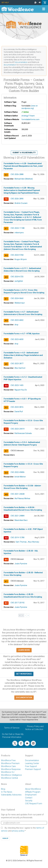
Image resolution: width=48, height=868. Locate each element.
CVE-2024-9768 (17, 255)
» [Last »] (28, 615)
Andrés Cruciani (21, 203)
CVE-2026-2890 (17, 199)
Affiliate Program (33, 792)
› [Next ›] (25, 615)
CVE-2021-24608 (18, 494)
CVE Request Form (34, 804)
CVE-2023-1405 (17, 385)
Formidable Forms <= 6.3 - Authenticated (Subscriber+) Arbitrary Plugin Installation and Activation (23, 355)
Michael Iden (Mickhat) (24, 179)
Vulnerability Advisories (11, 795)
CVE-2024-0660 (17, 298)
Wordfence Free (8, 760)
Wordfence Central (9, 778)
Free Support (31, 766)
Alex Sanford (20, 368)
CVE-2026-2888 (17, 174)
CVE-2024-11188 (18, 228)
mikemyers (19, 233)
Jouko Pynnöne (21, 564)
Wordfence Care (8, 766)
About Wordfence (33, 789)
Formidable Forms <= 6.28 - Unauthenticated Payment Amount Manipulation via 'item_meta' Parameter (23, 166)
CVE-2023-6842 (17, 320)
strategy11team (28, 116)
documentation (21, 62)
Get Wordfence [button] (24, 674)
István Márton (20, 477)
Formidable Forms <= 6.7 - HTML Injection (22, 334)
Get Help (5, 2)
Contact (29, 798)
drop (16, 325)
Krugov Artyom (21, 259)
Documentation (32, 760)
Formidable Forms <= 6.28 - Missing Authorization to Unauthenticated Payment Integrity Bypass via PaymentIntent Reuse (22, 190)
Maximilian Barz (21, 520)
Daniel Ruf (19, 412)
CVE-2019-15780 (18, 537)
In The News (7, 792)
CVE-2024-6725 (17, 277)
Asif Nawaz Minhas (22, 498)
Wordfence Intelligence (11, 775)
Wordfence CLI (8, 772)
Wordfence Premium (10, 763)
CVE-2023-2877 (17, 364)
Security (29, 801)
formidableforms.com (30, 119)
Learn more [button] (24, 650)
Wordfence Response (11, 769)
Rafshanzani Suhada (23, 433)
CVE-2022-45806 (18, 472)
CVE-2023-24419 (18, 429)
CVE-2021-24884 (18, 516)
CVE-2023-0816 (17, 407)
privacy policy (18, 831)
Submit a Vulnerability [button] (24, 153)
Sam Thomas (21, 542)
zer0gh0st (19, 281)
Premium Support (33, 769)
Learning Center (32, 763)
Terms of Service (12, 728)
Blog (3, 789)
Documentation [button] (24, 698)
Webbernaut (20, 303)
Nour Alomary (34, 542)
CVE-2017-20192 (18, 603)
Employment (31, 795)
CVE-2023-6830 (17, 339)
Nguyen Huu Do (21, 390)
